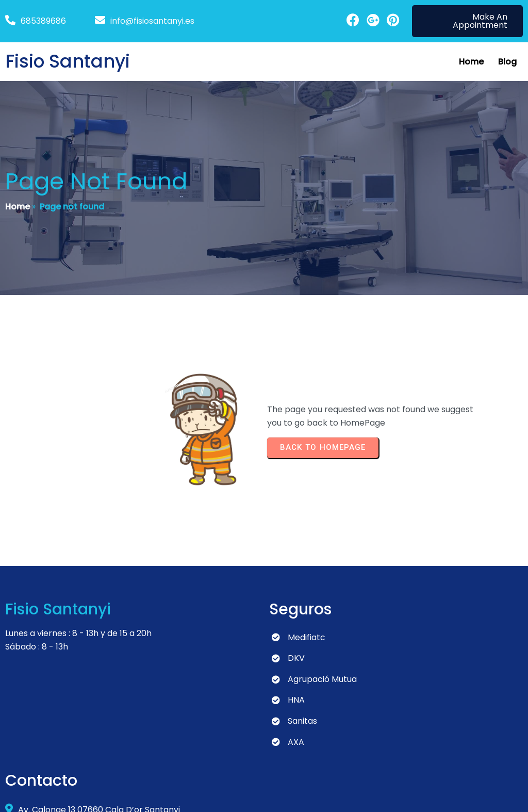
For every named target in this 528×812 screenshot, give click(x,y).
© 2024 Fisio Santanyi (48, 794)
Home (18, 208)
